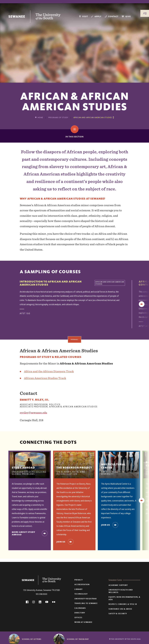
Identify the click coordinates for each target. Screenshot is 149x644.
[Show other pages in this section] (94, 117)
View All (75, 339)
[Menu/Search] (145, 13)
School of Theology (78, 639)
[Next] (142, 304)
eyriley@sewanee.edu (33, 413)
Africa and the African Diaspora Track (49, 371)
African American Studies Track (45, 378)
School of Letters (32, 639)
